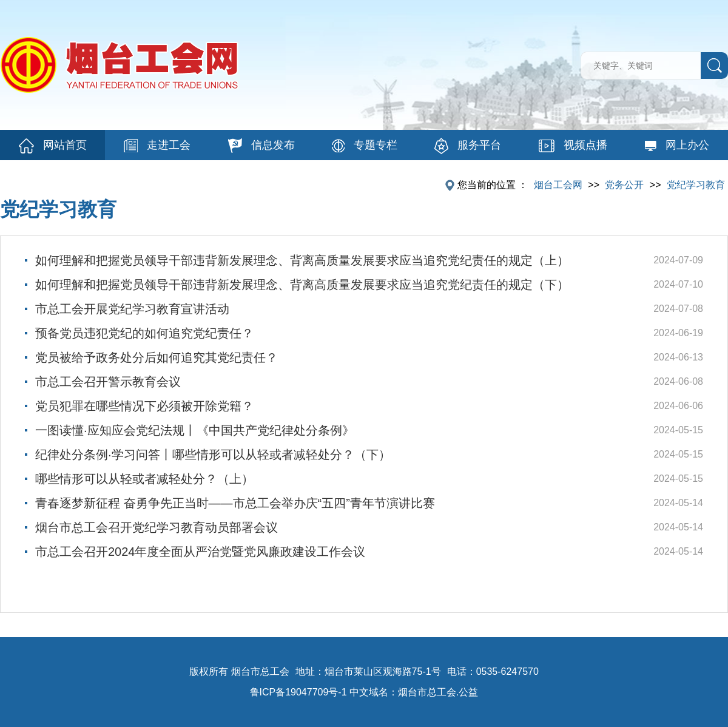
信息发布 (261, 146)
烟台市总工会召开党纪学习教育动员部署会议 (157, 527)
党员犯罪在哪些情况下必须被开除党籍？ (144, 406)
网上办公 (677, 145)
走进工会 (157, 146)
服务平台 (468, 146)
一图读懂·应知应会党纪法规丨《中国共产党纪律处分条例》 (195, 430)
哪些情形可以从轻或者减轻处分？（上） (144, 479)
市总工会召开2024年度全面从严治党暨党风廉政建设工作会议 (201, 552)
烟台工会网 (558, 185)
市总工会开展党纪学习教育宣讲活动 (132, 309)
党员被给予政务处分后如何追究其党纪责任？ (157, 357)
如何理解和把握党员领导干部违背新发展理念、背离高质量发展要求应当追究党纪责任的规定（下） (302, 285)
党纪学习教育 (696, 185)
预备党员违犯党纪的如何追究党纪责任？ (144, 333)
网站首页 (53, 146)
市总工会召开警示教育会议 (108, 382)
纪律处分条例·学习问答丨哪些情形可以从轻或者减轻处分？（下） (213, 455)
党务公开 (624, 185)
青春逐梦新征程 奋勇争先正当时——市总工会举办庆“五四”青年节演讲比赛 (235, 503)
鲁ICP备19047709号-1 (298, 692)
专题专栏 (365, 146)
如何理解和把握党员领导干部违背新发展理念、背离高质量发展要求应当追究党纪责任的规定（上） (302, 260)
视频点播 (573, 146)
